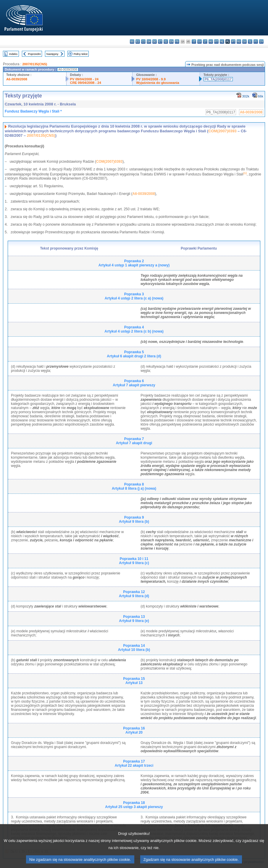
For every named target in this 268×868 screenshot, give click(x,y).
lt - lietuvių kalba (205, 41)
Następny (53, 54)
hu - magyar (211, 41)
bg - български (132, 41)
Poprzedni (34, 54)
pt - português (233, 41)
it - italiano (194, 41)
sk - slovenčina (244, 41)
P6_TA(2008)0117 (218, 79)
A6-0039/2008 (17, 79)
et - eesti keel (160, 41)
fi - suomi (256, 41)
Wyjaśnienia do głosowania (158, 83)
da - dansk (149, 41)
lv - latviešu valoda (200, 41)
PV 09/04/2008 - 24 (84, 79)
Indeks (13, 54)
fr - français (177, 41)
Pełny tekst (81, 54)
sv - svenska (261, 41)
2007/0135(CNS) (35, 64)
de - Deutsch (155, 41)
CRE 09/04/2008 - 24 (86, 83)
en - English (171, 41)
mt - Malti (216, 41)
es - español (138, 41)
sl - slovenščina (250, 41)
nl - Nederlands (222, 41)
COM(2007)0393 (222, 131)
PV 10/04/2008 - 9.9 (151, 79)
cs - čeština (143, 41)
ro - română (239, 41)
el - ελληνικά (166, 41)
